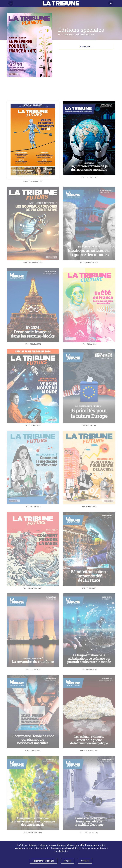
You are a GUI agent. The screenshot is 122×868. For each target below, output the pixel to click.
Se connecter (86, 47)
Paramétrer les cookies (44, 861)
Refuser (68, 861)
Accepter (85, 861)
